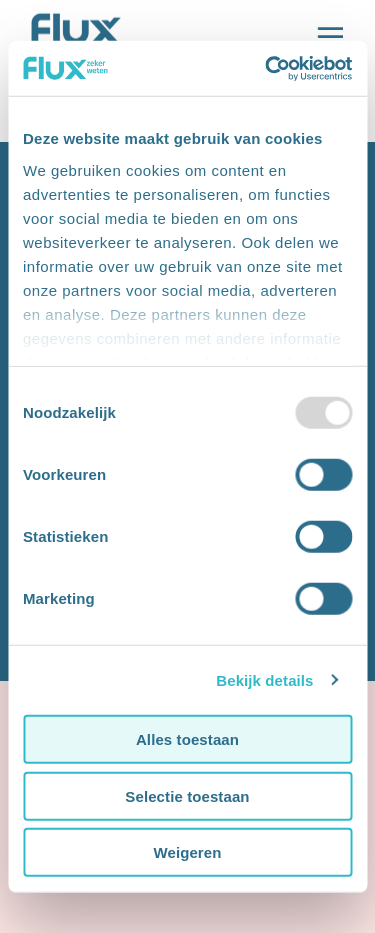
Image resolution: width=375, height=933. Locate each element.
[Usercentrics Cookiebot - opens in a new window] (267, 68)
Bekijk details (264, 679)
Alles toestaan (187, 739)
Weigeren (187, 852)
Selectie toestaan (187, 795)
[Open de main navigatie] (330, 37)
